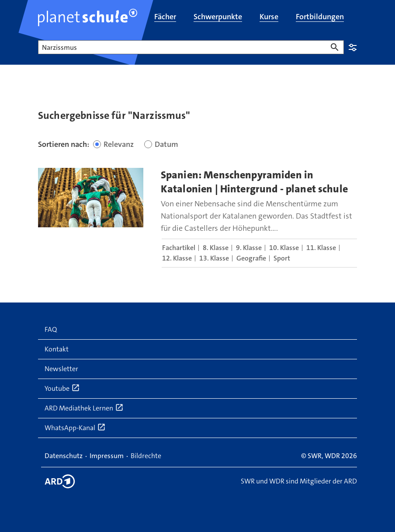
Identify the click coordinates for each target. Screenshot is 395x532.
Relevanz (119, 144)
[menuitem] (165, 17)
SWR (315, 456)
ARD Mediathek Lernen (84, 408)
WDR (332, 456)
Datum (166, 144)
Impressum (107, 456)
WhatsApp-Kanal (75, 428)
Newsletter (61, 369)
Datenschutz (64, 456)
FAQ (51, 329)
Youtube (62, 388)
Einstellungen (353, 47)
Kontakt (57, 349)
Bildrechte (146, 456)
